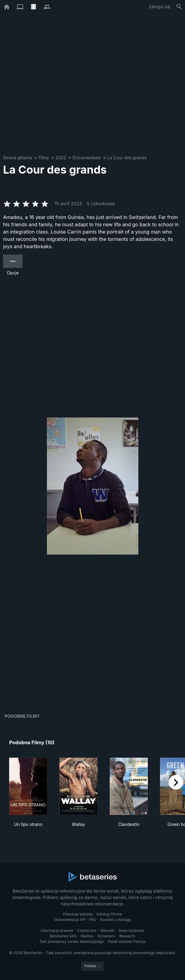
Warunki (107, 931)
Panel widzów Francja (127, 941)
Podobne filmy (22, 716)
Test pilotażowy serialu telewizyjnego (72, 941)
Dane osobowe (132, 931)
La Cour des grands (127, 158)
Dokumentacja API (70, 920)
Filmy (44, 158)
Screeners (106, 936)
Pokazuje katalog (78, 914)
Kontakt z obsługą (115, 920)
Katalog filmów (109, 914)
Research (127, 936)
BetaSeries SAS (63, 936)
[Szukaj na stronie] (179, 7)
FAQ (92, 920)
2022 (61, 158)
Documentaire (87, 158)
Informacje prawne (57, 931)
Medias (87, 936)
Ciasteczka (87, 931)
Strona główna (18, 158)
